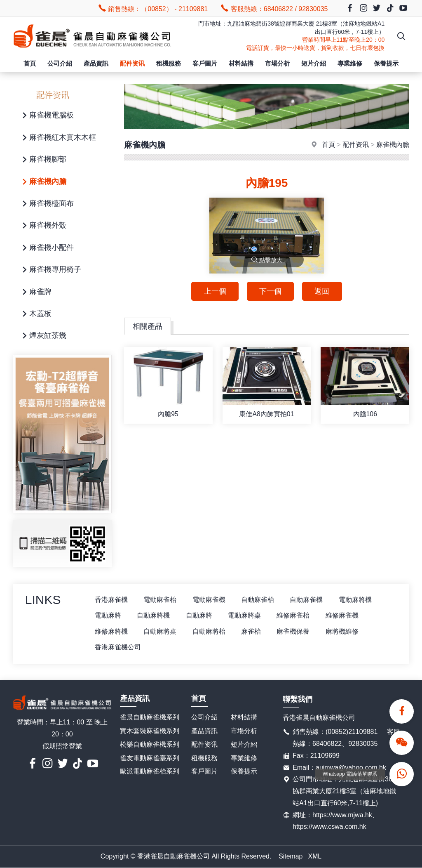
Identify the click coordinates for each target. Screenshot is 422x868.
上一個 (214, 291)
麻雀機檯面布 (47, 204)
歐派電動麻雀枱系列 (150, 772)
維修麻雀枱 (296, 616)
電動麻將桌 (247, 616)
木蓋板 (35, 314)
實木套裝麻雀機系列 (150, 731)
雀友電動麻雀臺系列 (150, 758)
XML (315, 857)
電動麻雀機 (211, 600)
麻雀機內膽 (43, 182)
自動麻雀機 (309, 600)
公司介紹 (60, 63)
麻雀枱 (253, 631)
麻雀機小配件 (47, 248)
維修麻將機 (112, 631)
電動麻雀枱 (161, 600)
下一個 (270, 291)
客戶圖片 (205, 63)
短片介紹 (314, 63)
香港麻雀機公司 (118, 647)
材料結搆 (241, 63)
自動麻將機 (155, 616)
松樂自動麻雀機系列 (150, 745)
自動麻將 (201, 616)
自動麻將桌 (161, 631)
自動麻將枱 (211, 631)
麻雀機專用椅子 (50, 270)
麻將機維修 (346, 631)
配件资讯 (132, 63)
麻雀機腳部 (43, 160)
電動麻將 (108, 616)
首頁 (30, 63)
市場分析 (277, 63)
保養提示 (386, 63)
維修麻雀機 (346, 616)
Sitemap (291, 857)
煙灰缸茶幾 (43, 336)
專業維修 (350, 63)
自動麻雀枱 (260, 600)
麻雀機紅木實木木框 (58, 138)
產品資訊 (96, 63)
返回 (323, 291)
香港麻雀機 (112, 600)
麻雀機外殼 (43, 226)
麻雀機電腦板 (47, 116)
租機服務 (169, 63)
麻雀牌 (35, 292)
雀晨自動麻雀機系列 (150, 718)
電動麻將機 (359, 600)
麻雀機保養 (296, 631)
